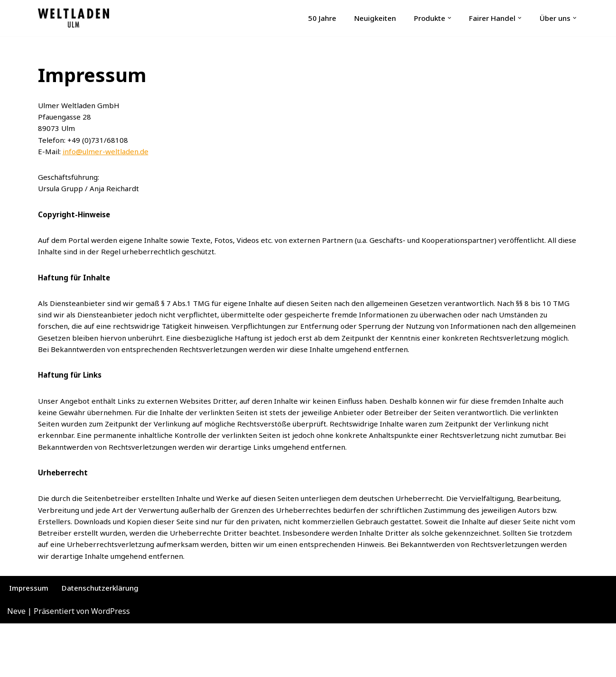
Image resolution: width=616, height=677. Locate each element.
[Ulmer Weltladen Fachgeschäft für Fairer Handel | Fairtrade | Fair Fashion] (74, 18)
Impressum (30, 640)
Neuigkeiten (363, 18)
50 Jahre (307, 18)
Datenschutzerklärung (106, 640)
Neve (16, 665)
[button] (443, 18)
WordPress (110, 665)
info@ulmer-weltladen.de (110, 158)
